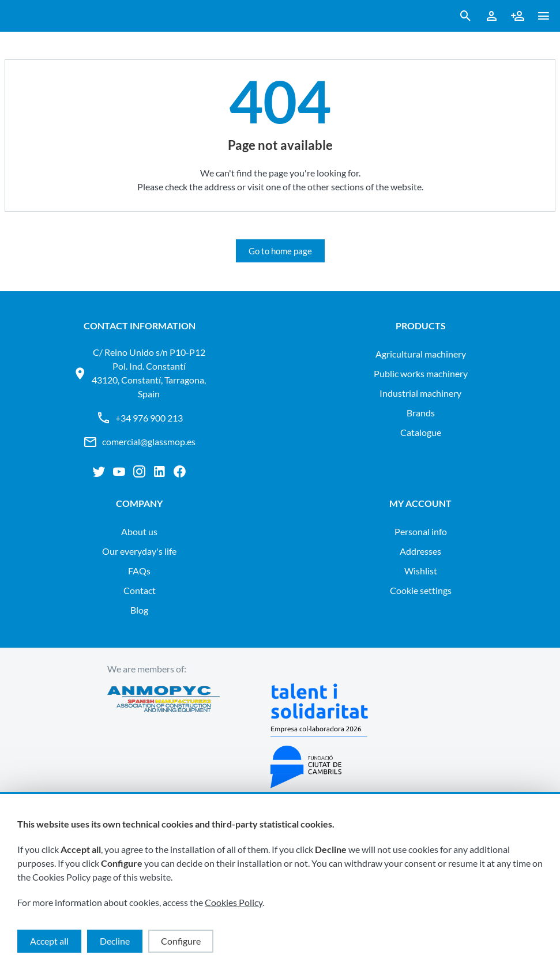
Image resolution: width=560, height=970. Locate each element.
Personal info (421, 531)
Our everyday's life (139, 551)
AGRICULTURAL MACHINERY (421, 354)
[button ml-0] (544, 18)
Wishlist (421, 571)
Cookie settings (421, 590)
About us (139, 531)
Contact (140, 590)
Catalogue (421, 432)
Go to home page (280, 251)
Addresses (420, 551)
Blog (139, 610)
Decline (115, 941)
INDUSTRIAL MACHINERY (420, 393)
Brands (421, 413)
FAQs (139, 571)
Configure (181, 941)
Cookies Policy (234, 902)
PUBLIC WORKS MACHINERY (421, 373)
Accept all (49, 941)
